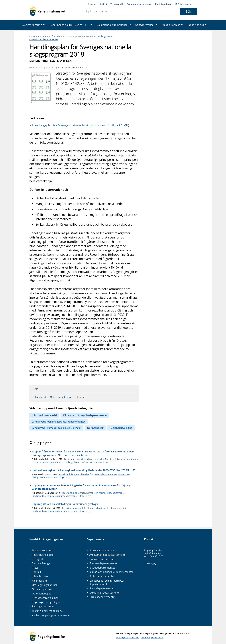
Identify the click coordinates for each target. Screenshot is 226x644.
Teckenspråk (117, 4)
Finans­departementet (102, 559)
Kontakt (36, 572)
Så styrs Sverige (41, 563)
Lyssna (92, 4)
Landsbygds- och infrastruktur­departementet (107, 582)
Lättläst (103, 4)
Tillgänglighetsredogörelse (47, 611)
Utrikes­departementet (102, 597)
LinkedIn (66, 397)
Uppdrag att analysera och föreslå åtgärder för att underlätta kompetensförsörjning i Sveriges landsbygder (81, 487)
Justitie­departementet (102, 568)
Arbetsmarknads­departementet (108, 555)
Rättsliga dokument (115, 459)
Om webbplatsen (42, 589)
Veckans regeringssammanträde (51, 615)
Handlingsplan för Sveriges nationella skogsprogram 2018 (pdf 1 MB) (81, 125)
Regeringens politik (43, 555)
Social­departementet (102, 588)
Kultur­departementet (102, 576)
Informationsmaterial (44, 415)
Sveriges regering (42, 550)
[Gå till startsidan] (48, 11)
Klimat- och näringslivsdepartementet (76, 36)
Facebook (41, 397)
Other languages (185, 4)
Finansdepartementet (106, 474)
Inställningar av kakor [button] (152, 637)
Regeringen (65, 477)
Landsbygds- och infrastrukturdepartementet (58, 422)
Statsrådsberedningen (102, 550)
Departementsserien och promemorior (84, 459)
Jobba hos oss (40, 576)
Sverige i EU (39, 559)
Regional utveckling (121, 428)
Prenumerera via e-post (139, 4)
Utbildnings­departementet (105, 593)
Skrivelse (85, 474)
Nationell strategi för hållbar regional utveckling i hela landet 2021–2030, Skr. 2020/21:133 (84, 470)
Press (35, 568)
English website (163, 4)
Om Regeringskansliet (45, 585)
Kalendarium (39, 581)
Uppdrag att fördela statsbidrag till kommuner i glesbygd (65, 504)
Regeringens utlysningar (46, 602)
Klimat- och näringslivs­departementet (111, 572)
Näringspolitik (95, 428)
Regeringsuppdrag (71, 493)
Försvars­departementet (103, 563)
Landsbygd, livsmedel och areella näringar (56, 428)
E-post (81, 397)
